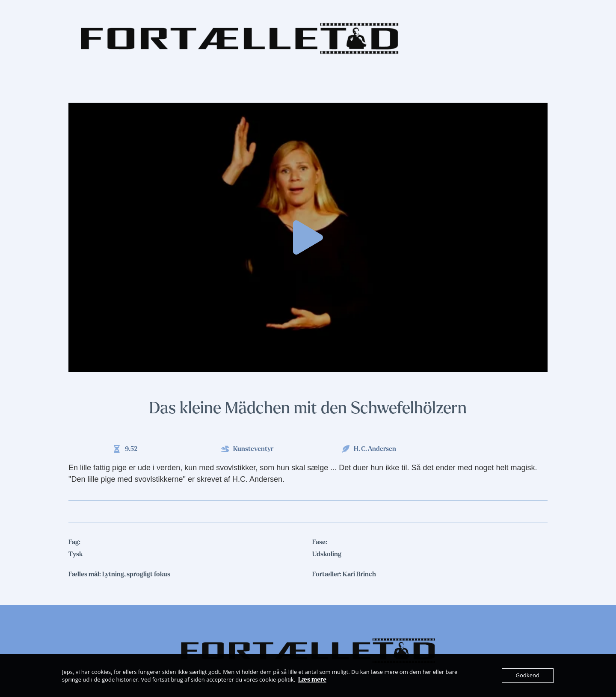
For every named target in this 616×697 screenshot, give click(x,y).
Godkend (528, 676)
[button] (308, 237)
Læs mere (312, 679)
